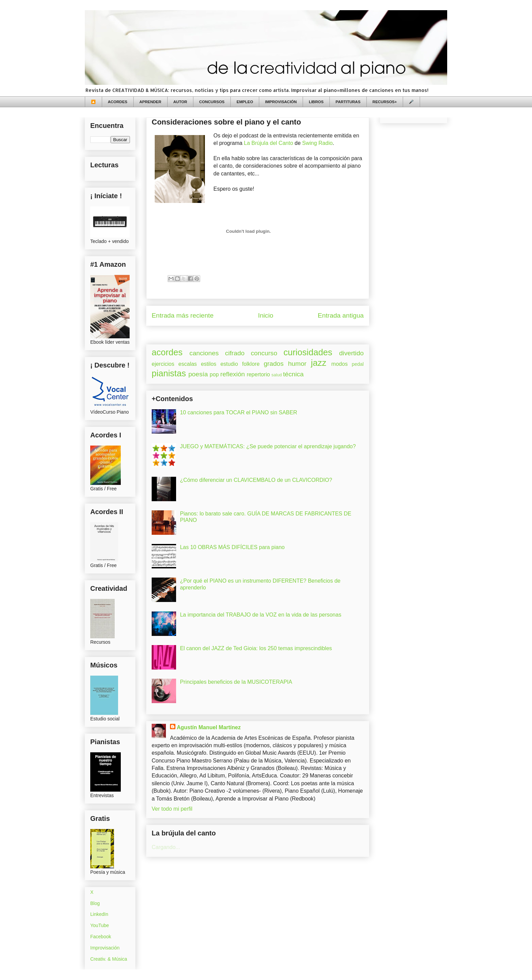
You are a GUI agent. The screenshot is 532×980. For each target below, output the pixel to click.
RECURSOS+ (385, 102)
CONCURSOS (212, 102)
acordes (167, 352)
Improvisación (105, 948)
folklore (251, 364)
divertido (351, 353)
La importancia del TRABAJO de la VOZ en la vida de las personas (261, 615)
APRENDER (150, 102)
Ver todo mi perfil (172, 809)
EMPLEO (245, 102)
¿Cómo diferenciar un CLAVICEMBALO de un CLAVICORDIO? (256, 480)
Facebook (101, 937)
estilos (208, 364)
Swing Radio (318, 143)
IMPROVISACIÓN (281, 102)
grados (274, 364)
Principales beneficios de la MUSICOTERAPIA (236, 682)
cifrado (235, 353)
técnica (293, 374)
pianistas (169, 373)
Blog (95, 903)
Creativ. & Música (109, 959)
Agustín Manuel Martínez (209, 727)
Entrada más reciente (183, 315)
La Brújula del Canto (269, 143)
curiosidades (308, 352)
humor (297, 364)
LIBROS (316, 102)
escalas (188, 364)
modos (340, 364)
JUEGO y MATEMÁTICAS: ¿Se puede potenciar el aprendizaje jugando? (268, 446)
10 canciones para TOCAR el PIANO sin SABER (238, 412)
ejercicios (163, 364)
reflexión (233, 374)
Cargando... (166, 847)
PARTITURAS (348, 102)
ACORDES (118, 102)
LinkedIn (99, 914)
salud (277, 375)
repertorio (258, 374)
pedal (358, 364)
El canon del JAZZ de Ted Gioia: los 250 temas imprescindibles (256, 648)
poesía (198, 374)
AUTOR (180, 102)
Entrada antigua (341, 315)
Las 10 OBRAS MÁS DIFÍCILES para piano (232, 547)
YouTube (100, 925)
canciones (204, 353)
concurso (264, 353)
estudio (229, 364)
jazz (319, 363)
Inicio (266, 315)
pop (214, 374)
